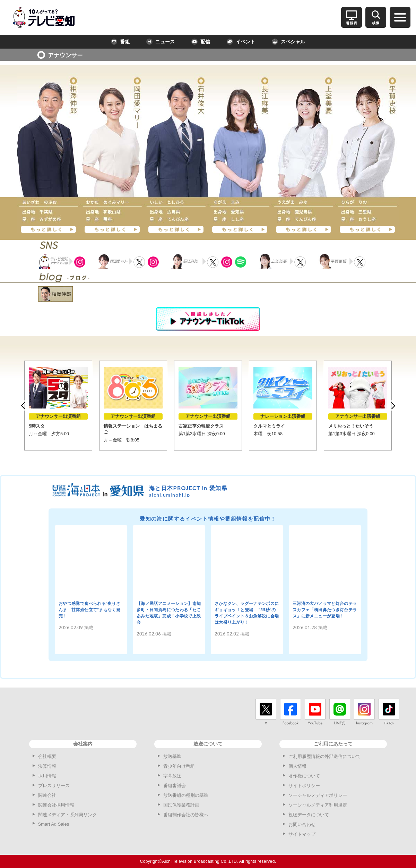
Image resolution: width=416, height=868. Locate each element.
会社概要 (47, 756)
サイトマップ (302, 834)
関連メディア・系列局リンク (67, 815)
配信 (201, 42)
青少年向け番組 (179, 766)
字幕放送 (172, 776)
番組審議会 (175, 786)
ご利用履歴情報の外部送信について (324, 756)
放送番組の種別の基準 (186, 795)
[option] (58, 406)
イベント (241, 42)
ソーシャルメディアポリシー (318, 795)
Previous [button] (23, 406)
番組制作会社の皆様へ (186, 815)
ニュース (161, 42)
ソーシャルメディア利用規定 (318, 805)
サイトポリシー (304, 786)
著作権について (304, 776)
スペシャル (288, 42)
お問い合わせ (302, 824)
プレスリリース (54, 786)
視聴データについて (309, 815)
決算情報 (47, 766)
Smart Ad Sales (54, 824)
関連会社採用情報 (56, 805)
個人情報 (297, 766)
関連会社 (47, 795)
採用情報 (47, 776)
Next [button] (393, 406)
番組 (120, 42)
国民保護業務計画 (181, 805)
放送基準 (172, 756)
